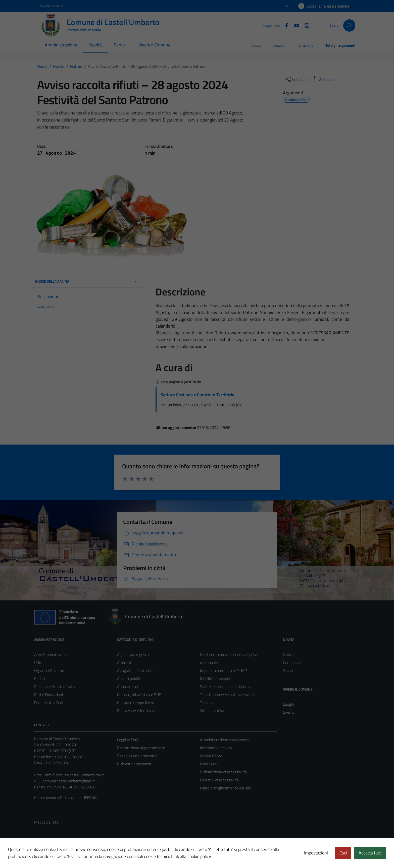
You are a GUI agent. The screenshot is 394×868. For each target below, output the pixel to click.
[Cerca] (349, 25)
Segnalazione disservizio (137, 756)
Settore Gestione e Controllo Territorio (198, 395)
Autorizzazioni (129, 687)
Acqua (256, 45)
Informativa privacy (216, 748)
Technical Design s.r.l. (68, 853)
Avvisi (288, 670)
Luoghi (288, 704)
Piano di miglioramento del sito (226, 788)
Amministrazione (61, 45)
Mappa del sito (46, 822)
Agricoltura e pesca (133, 654)
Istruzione (305, 45)
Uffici (38, 662)
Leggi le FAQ (128, 740)
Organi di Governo (49, 670)
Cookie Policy (211, 756)
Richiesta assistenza (134, 764)
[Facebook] (285, 25)
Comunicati (292, 662)
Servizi (120, 45)
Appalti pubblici (130, 678)
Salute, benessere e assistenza (226, 687)
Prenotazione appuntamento (141, 748)
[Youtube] (295, 25)
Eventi (288, 712)
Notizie (289, 654)
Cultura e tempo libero (136, 703)
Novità (95, 45)
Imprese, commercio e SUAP (223, 670)
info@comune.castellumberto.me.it (75, 775)
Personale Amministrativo (56, 687)
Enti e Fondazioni (48, 695)
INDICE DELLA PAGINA (86, 281)
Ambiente (125, 662)
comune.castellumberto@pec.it (69, 781)
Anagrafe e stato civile (136, 670)
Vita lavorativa (212, 711)
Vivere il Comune (154, 45)
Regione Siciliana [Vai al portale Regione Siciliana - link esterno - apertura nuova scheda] (51, 6)
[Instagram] (305, 25)
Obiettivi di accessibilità (219, 780)
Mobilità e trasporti (216, 678)
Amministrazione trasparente (224, 740)
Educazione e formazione (138, 711)
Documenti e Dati (49, 703)
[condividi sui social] (296, 79)
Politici (40, 678)
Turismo (206, 703)
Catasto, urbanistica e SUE (139, 695)
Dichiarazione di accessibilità (223, 772)
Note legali (209, 764)
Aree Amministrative (51, 654)
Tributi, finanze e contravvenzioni (227, 695)
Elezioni (279, 45)
